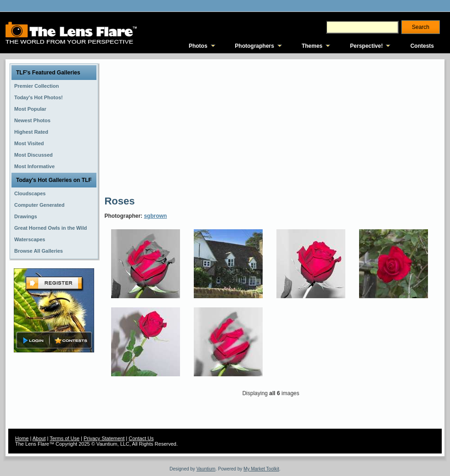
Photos (198, 46)
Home (22, 438)
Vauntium (206, 469)
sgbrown (155, 216)
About (39, 438)
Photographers (255, 46)
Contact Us (141, 438)
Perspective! (366, 46)
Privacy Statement (104, 438)
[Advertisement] (194, 126)
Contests (422, 46)
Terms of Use (65, 438)
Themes (312, 46)
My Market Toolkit (261, 469)
